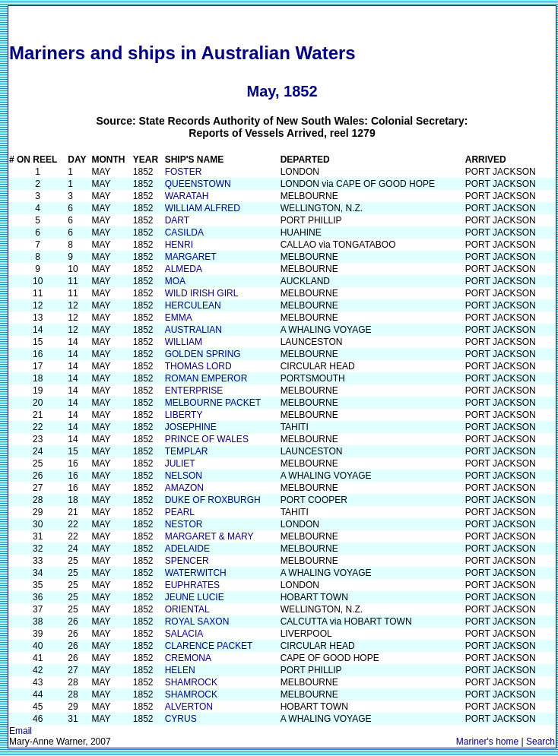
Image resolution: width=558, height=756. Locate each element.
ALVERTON (189, 707)
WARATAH (187, 196)
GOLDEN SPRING (203, 354)
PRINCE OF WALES (207, 439)
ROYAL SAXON (197, 622)
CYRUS (181, 719)
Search (541, 742)
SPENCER (187, 561)
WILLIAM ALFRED (203, 208)
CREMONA (188, 658)
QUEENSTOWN (198, 184)
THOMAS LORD (198, 366)
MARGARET (191, 257)
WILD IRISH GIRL (202, 293)
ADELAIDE (187, 549)
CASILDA (184, 232)
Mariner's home (487, 742)
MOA (175, 281)
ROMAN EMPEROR (206, 378)
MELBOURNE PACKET (213, 403)
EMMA (179, 318)
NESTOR (184, 524)
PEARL (180, 512)
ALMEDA (184, 269)
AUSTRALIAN (193, 330)
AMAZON (184, 488)
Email (21, 731)
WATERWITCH (196, 573)
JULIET (180, 463)
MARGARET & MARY (209, 536)
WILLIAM (184, 342)
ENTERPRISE (194, 391)
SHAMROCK (191, 682)
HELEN (180, 670)
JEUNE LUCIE (195, 597)
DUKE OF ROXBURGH (213, 500)
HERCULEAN (193, 305)
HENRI (179, 245)
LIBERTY (184, 415)
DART (177, 220)
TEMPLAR (187, 451)
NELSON (184, 476)
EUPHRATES (192, 585)
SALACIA (184, 634)
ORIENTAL (187, 609)
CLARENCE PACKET (209, 646)
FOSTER (184, 172)
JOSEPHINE (191, 427)
